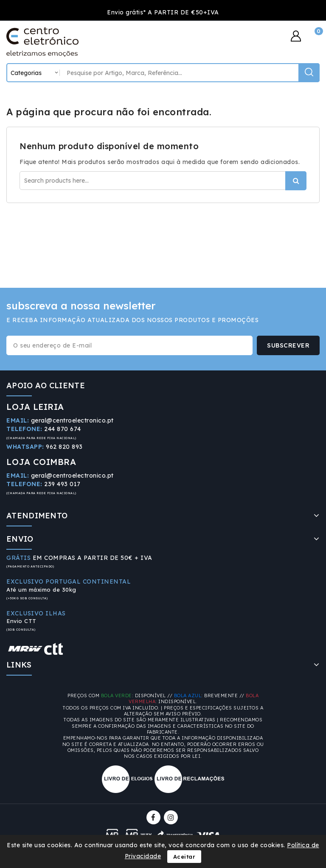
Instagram (172, 817)
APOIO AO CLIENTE (46, 385)
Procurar (296, 181)
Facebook (154, 817)
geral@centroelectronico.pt (72, 420)
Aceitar (184, 857)
